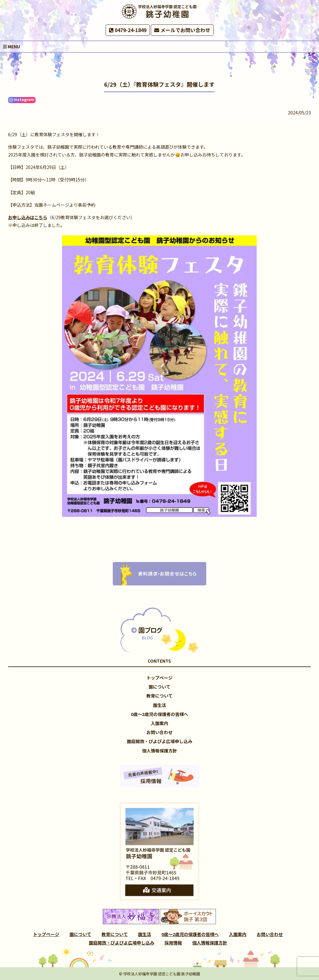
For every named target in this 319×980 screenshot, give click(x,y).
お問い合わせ (159, 732)
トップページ (159, 678)
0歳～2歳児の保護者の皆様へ (159, 714)
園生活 (159, 705)
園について (159, 687)
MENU (12, 46)
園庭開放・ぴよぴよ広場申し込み (159, 741)
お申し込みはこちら (28, 217)
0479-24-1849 (128, 30)
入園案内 (159, 723)
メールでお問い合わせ (182, 30)
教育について (159, 696)
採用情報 (173, 943)
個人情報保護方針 (159, 751)
